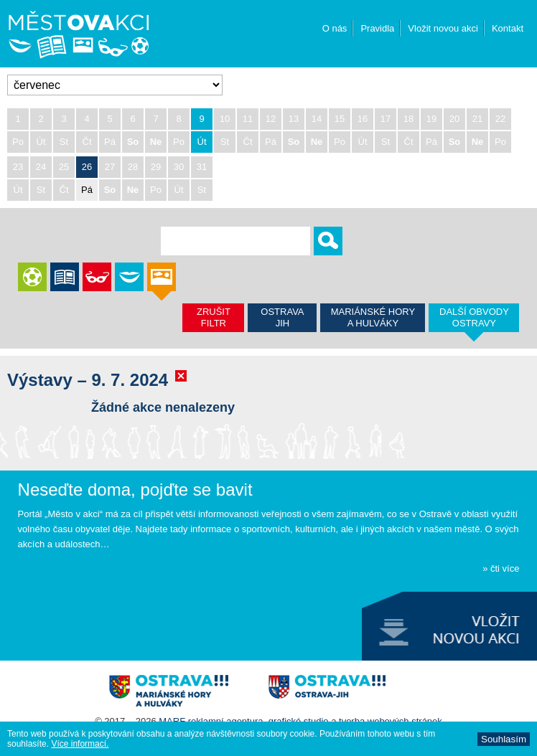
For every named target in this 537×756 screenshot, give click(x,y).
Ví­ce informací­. (80, 744)
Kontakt (508, 28)
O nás (335, 28)
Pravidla (377, 28)
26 (87, 167)
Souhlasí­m (504, 739)
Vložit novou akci (443, 28)
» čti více (501, 568)
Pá (87, 190)
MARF (172, 721)
